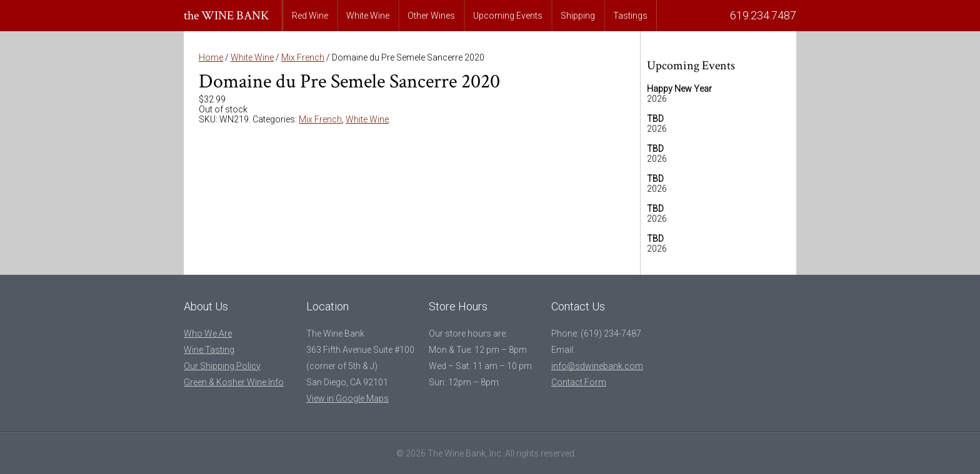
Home (211, 57)
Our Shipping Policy (222, 366)
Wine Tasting (209, 350)
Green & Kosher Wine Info (234, 382)
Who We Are (208, 333)
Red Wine (310, 16)
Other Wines (431, 16)
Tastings (630, 16)
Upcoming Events (508, 16)
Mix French (303, 57)
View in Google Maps (347, 398)
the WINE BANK (227, 16)
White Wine (368, 16)
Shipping (578, 16)
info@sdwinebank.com (597, 366)
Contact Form (579, 382)
